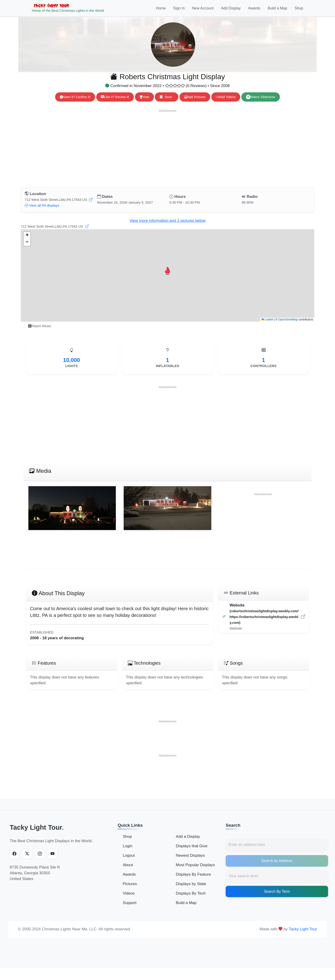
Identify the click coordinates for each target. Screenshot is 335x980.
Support (130, 907)
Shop (299, 11)
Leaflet (267, 324)
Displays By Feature (193, 879)
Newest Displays (190, 860)
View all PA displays (42, 210)
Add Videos (226, 102)
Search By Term (277, 896)
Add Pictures (195, 102)
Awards (254, 11)
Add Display (231, 11)
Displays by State (191, 888)
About (128, 870)
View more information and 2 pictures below (167, 225)
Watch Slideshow (261, 102)
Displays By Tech (191, 898)
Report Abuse (40, 331)
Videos (129, 898)
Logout (129, 860)
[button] (167, 276)
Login (128, 851)
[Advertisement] (167, 152)
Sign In (179, 11)
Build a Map (277, 11)
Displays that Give (192, 851)
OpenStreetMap (288, 324)
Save (166, 102)
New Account (203, 11)
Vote (144, 102)
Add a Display (188, 841)
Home (161, 11)
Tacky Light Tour (37, 832)
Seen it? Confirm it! (75, 102)
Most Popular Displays (195, 870)
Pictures (130, 888)
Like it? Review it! (115, 102)
